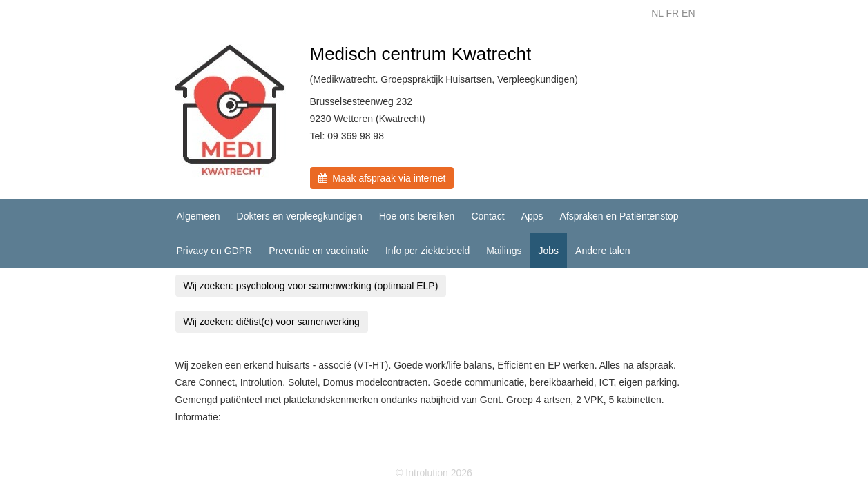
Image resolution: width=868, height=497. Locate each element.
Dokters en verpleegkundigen (300, 216)
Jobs (549, 251)
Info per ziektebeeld (427, 251)
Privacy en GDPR (215, 251)
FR (672, 13)
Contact (488, 216)
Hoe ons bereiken (417, 216)
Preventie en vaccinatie (319, 251)
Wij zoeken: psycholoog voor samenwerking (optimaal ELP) (311, 286)
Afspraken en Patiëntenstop (619, 216)
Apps (532, 216)
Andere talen (602, 251)
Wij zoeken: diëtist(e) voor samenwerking (272, 322)
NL (657, 13)
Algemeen (199, 216)
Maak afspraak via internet (382, 178)
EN (688, 13)
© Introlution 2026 (434, 473)
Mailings (504, 251)
